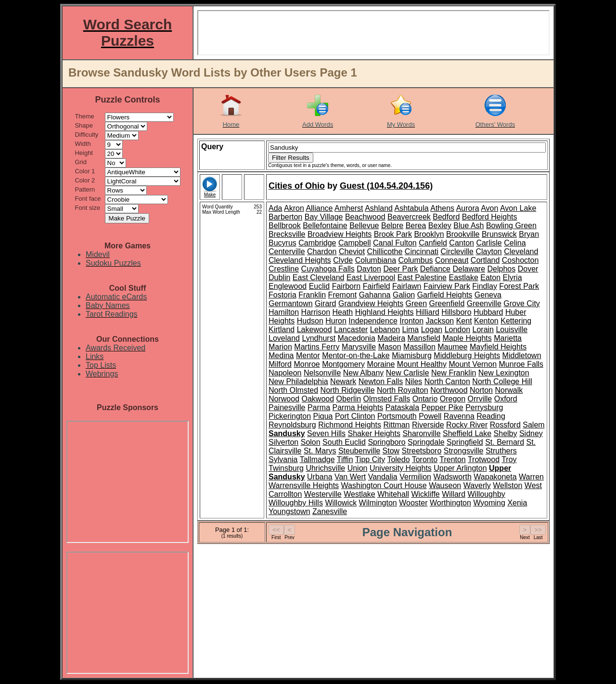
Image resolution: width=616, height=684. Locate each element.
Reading (491, 416)
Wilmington (378, 503)
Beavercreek (409, 217)
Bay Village (324, 217)
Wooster (413, 503)
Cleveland (521, 252)
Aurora (468, 208)
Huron (336, 321)
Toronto (425, 459)
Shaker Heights (374, 433)
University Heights (401, 468)
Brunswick (499, 234)
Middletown (522, 355)
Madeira (391, 338)
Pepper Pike (443, 407)
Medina (281, 355)
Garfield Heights (445, 295)
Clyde (343, 260)
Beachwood (365, 217)
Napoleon (285, 373)
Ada (275, 208)
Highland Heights (385, 312)
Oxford (506, 399)
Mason (390, 347)
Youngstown (289, 511)
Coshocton (520, 260)
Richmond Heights (350, 425)
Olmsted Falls (387, 399)
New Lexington (504, 373)
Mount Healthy (422, 364)
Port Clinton (355, 416)
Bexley (440, 226)
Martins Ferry (317, 347)
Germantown (291, 303)
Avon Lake (518, 208)
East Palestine (422, 277)
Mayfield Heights (498, 347)
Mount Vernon (473, 364)
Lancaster (351, 329)
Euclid (320, 286)
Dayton (369, 269)
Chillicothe (385, 252)
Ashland (379, 208)
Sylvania (283, 459)
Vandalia (383, 477)
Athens (442, 208)
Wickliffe (425, 494)
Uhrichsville (325, 468)
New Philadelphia (298, 381)
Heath (343, 312)
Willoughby (487, 494)
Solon (311, 442)
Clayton (488, 252)
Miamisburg (412, 355)
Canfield (433, 243)
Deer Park (400, 269)
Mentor (308, 355)
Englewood (288, 286)
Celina (515, 243)
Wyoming (489, 503)
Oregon (453, 399)
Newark (343, 381)
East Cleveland (319, 277)
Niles (414, 381)
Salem (533, 425)
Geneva (488, 295)
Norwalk (509, 390)
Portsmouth (397, 416)
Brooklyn (429, 234)
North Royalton (403, 390)
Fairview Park (447, 286)
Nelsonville (322, 373)
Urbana (320, 477)
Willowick (341, 503)
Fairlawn (407, 286)
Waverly (477, 485)
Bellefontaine (325, 226)
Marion (280, 347)
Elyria (513, 277)
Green (416, 303)
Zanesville (330, 511)
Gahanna (375, 295)
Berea (416, 226)
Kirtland (282, 329)
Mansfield (424, 338)
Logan (432, 329)
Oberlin (349, 399)
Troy (509, 459)
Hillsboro (456, 312)
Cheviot (352, 252)
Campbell (355, 243)
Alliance (319, 208)
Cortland (485, 260)
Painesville (287, 407)
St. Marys (320, 451)
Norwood (284, 399)
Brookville (463, 234)
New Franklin (454, 373)
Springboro (386, 442)
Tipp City (370, 459)
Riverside (428, 425)
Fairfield (377, 286)
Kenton (486, 321)
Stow (391, 451)
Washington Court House (384, 485)
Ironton (411, 321)
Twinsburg (286, 468)
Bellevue (364, 226)
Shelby (506, 433)
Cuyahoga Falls (328, 269)
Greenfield (447, 303)
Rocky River (467, 425)
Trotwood (484, 459)
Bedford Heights (490, 217)
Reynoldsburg (292, 425)
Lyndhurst (319, 338)
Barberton (285, 217)
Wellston (507, 485)
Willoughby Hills (296, 503)
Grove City (522, 303)
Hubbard (488, 312)
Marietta (508, 338)
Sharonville (421, 433)
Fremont (343, 295)
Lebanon (385, 329)
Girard (325, 303)
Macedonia (357, 338)
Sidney (531, 433)
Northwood (449, 390)
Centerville (287, 252)
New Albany (364, 373)
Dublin (279, 277)
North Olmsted (293, 390)
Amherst (349, 208)
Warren (531, 477)
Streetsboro (422, 451)
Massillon (419, 347)
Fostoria (282, 295)
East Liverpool (371, 277)
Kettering (516, 321)
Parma (319, 407)
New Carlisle (408, 373)
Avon (489, 208)
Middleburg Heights (467, 355)
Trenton (453, 459)
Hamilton (284, 312)
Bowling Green (511, 226)
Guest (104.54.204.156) (386, 186)
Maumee (452, 347)
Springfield (465, 442)
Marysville (359, 347)
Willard (454, 494)
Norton (481, 390)
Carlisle (489, 243)
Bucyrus (282, 243)
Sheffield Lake (467, 433)
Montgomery (343, 364)
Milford (280, 364)
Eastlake (463, 277)
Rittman (396, 425)
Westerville (323, 494)
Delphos (502, 269)
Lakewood (314, 329)
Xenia (517, 503)
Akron (294, 208)
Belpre (392, 226)
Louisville (512, 329)
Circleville (457, 252)
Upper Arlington (460, 468)
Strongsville (464, 451)
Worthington (450, 503)
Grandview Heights (371, 303)
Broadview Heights (340, 234)
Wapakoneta (495, 477)
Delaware (469, 269)
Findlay (485, 286)
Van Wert (350, 477)
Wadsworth (452, 477)
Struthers (501, 451)
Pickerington (290, 416)
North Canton (447, 381)
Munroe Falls (521, 364)
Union (358, 468)
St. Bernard (505, 442)
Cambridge (317, 243)
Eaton (490, 277)
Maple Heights (467, 338)
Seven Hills (326, 433)
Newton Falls (381, 381)
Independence (373, 321)
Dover (528, 269)
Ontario (425, 399)
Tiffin (345, 459)
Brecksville (287, 234)
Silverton (283, 442)
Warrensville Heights (304, 485)
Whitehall (393, 494)
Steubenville (359, 451)
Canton (462, 243)
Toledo (398, 459)
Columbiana (376, 260)
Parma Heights (358, 407)
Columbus (416, 260)
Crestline (284, 269)
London (457, 329)
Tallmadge (317, 459)
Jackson (440, 321)
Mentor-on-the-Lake (356, 355)
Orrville (480, 399)
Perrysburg (484, 407)
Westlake (359, 494)
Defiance (435, 269)
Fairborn (346, 286)
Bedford (446, 217)
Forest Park (519, 286)
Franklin (312, 295)
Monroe (307, 364)
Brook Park (393, 234)
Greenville (484, 303)
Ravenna (459, 416)
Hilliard (428, 312)
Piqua (323, 416)
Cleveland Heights (300, 260)
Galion (404, 295)
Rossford (505, 425)
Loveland (284, 338)
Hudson (310, 321)
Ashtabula (412, 208)
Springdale (426, 442)
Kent (464, 321)
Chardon (322, 252)
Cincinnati (422, 252)
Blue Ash (468, 226)
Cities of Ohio (297, 186)
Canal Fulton (395, 243)
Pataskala (402, 407)
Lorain (483, 329)
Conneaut (452, 260)
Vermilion (415, 477)
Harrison (316, 312)
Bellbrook (285, 226)
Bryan (529, 234)
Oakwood (318, 399)
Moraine (381, 364)
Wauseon (445, 485)
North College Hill (502, 381)
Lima (411, 329)
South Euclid (344, 442)
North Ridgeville (348, 390)
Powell (430, 416)
